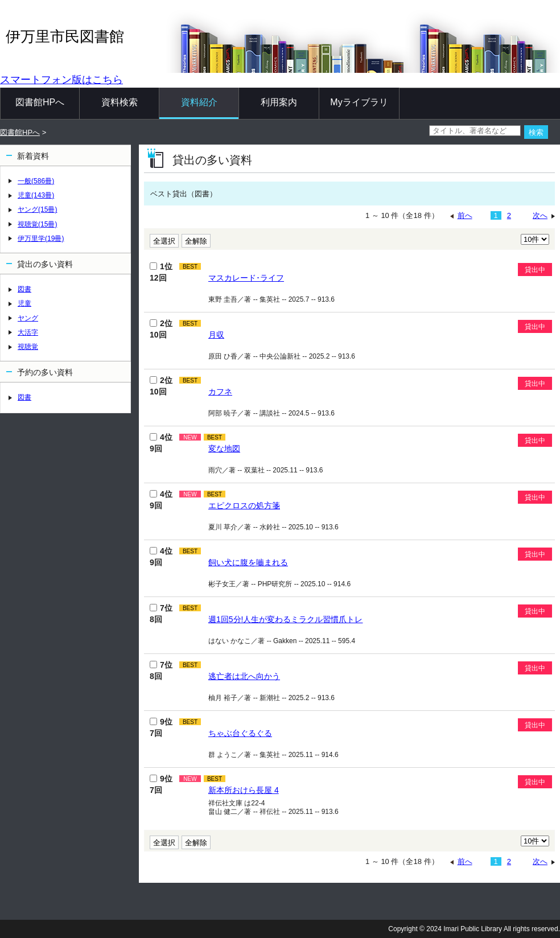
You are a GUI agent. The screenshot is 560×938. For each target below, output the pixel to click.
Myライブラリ (359, 102)
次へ (540, 215)
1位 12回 (161, 272)
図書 (24, 289)
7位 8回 (161, 614)
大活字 (28, 332)
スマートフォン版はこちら (61, 80)
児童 (24, 303)
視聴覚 (28, 347)
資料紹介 (199, 102)
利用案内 (279, 102)
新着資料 (33, 156)
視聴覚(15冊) (37, 224)
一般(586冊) (36, 181)
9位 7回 (161, 727)
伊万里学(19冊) (41, 238)
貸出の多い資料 (45, 264)
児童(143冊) (36, 195)
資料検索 (120, 102)
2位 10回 (161, 329)
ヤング (28, 318)
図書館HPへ (40, 102)
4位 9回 (161, 443)
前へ (465, 215)
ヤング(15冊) (37, 209)
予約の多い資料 (45, 372)
